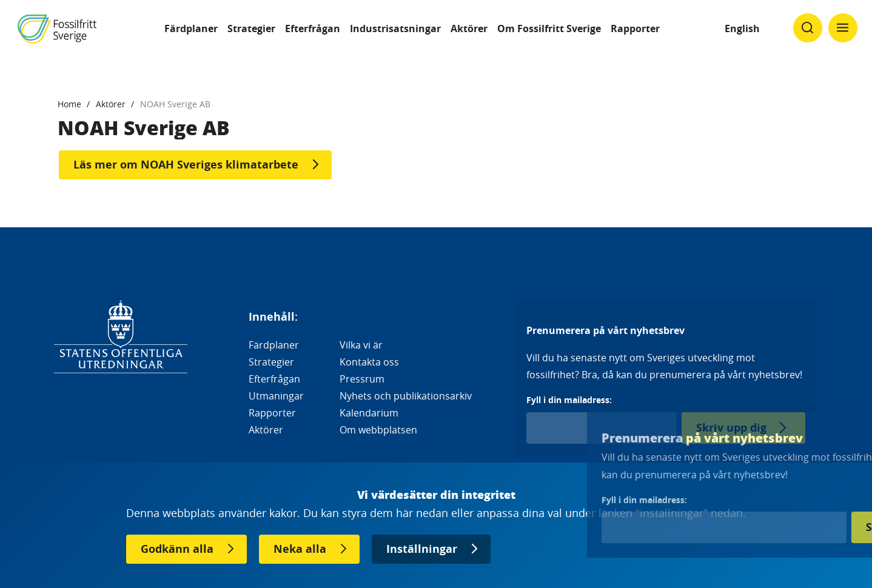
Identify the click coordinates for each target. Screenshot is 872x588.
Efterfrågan (313, 28)
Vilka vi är (361, 345)
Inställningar (422, 549)
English (742, 28)
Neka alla (300, 549)
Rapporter (635, 28)
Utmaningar (276, 396)
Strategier (251, 28)
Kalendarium (369, 413)
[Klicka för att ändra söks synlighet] (808, 28)
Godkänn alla (177, 549)
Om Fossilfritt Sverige (549, 28)
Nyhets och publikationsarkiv (406, 396)
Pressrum (362, 379)
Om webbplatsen (378, 430)
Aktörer (469, 28)
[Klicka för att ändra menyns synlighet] (843, 28)
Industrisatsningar (395, 28)
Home (69, 104)
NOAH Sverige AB (175, 104)
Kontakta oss (369, 362)
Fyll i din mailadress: (569, 400)
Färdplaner (191, 28)
